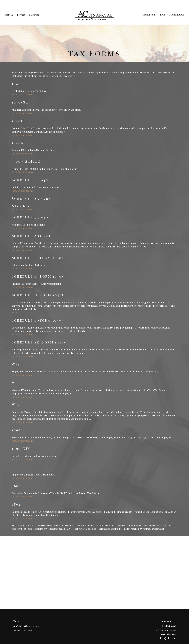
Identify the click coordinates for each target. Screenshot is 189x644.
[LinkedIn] (169, 631)
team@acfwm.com (168, 627)
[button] (9, 7)
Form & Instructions (22, 87)
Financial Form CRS (96, 641)
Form (15, 305)
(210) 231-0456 (170, 623)
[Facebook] (160, 631)
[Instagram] (174, 631)
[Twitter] (165, 631)
